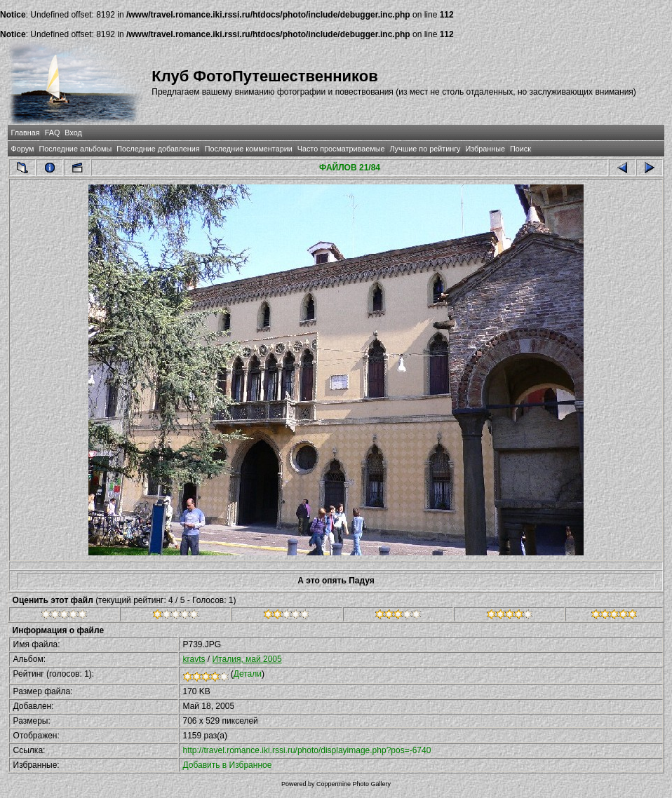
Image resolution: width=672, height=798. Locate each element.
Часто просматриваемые (341, 149)
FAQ (53, 133)
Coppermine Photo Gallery (354, 784)
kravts (194, 659)
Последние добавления (158, 149)
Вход (73, 133)
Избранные (485, 149)
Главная (26, 133)
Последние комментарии (249, 149)
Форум (23, 149)
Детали (248, 674)
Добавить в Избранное (228, 765)
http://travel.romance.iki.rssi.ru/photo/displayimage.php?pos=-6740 (307, 750)
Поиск (520, 149)
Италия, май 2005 (247, 659)
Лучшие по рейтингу (425, 149)
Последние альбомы (75, 149)
